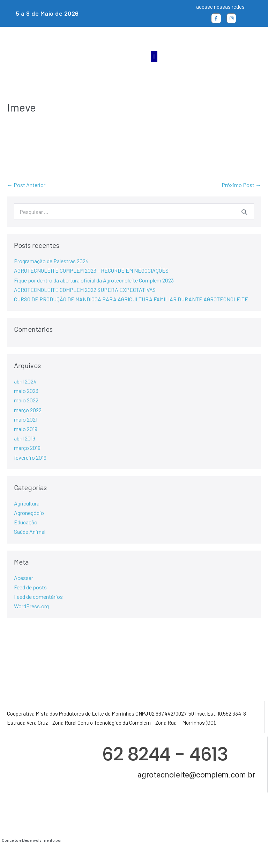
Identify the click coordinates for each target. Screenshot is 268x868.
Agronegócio (29, 513)
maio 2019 (26, 429)
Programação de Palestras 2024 (51, 261)
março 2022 (28, 410)
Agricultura (27, 503)
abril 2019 (25, 438)
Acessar (24, 578)
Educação (26, 522)
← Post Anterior (26, 185)
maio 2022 (26, 400)
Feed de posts (30, 587)
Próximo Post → (241, 185)
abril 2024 (25, 381)
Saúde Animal (30, 532)
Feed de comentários (38, 597)
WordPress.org (31, 606)
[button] (154, 56)
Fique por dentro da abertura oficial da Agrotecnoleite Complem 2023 (94, 280)
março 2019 (27, 448)
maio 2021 (26, 419)
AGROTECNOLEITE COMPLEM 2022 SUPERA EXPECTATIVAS (85, 290)
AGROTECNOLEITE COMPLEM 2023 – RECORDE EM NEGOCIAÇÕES (91, 270)
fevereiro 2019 (30, 457)
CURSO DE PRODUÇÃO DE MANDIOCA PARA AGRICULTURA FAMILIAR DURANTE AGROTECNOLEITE (131, 299)
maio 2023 (26, 391)
